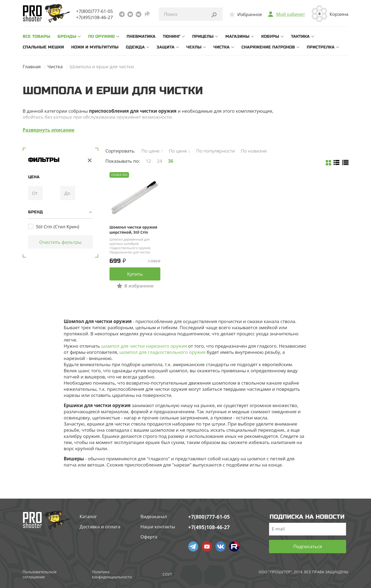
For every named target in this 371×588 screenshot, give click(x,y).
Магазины (237, 36)
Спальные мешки (43, 47)
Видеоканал (154, 516)
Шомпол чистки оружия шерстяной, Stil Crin (133, 230)
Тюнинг (172, 36)
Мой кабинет (290, 14)
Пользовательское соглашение (40, 574)
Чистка (222, 47)
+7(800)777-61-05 (94, 11)
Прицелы (203, 36)
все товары (37, 36)
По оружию (101, 36)
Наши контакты (158, 527)
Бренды (67, 36)
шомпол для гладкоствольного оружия (162, 352)
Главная (32, 67)
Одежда (135, 47)
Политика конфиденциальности (112, 574)
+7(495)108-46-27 (94, 17)
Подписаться (308, 546)
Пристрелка (321, 47)
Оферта (149, 537)
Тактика (300, 36)
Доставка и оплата (100, 527)
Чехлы (194, 47)
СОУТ (167, 574)
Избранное (249, 14)
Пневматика (141, 36)
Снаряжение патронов (268, 47)
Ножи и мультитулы (95, 47)
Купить (135, 274)
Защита (166, 47)
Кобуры (270, 36)
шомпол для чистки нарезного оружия (144, 346)
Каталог (88, 516)
